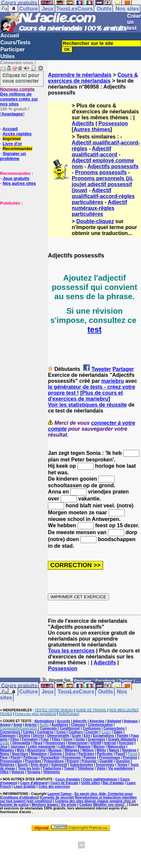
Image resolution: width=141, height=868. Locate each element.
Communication (100, 725)
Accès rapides (17, 134)
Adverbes (97, 721)
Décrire (39, 736)
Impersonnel (78, 743)
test (95, 329)
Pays (4, 757)
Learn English (25, 787)
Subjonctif (59, 765)
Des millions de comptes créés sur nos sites (19, 97)
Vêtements (52, 772)
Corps (61, 732)
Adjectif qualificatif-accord (94, 152)
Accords (63, 721)
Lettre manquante (42, 747)
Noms (5, 754)
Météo (101, 750)
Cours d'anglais (68, 779)
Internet (110, 743)
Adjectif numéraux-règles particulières (99, 208)
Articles (31, 725)
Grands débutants (122, 739)
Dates (118, 732)
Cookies (86, 805)
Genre (68, 739)
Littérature (67, 747)
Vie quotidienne (121, 768)
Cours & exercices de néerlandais (93, 78)
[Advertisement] (20, 239)
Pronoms (130, 757)
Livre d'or (12, 144)
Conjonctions (114, 728)
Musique (55, 750)
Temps (123, 765)
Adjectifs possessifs (113, 166)
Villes (4, 772)
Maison (99, 747)
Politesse (31, 757)
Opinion (56, 754)
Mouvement (36, 750)
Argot (18, 725)
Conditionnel (70, 728)
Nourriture (20, 754)
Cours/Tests (15, 42)
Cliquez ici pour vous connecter (21, 78)
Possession (113, 123)
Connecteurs (10, 732)
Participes (86, 754)
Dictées (24, 736)
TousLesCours (74, 9)
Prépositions (54, 761)
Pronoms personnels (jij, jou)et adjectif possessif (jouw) (103, 184)
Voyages (34, 772)
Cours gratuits (19, 686)
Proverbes (33, 761)
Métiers (88, 750)
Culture (28, 9)
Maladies (7, 750)
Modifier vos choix (109, 805)
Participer (13, 49)
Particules (105, 754)
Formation (30, 739)
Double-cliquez (95, 221)
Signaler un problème (13, 156)
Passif (120, 754)
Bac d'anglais (113, 783)
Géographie (21, 743)
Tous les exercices (71, 651)
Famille (123, 736)
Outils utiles (90, 783)
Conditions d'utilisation (19, 797)
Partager (123, 369)
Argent (5, 725)
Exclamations (103, 736)
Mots (21, 750)
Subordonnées (82, 765)
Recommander (18, 149)
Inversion (126, 743)
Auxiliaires (60, 725)
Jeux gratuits (16, 178)
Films (15, 739)
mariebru (113, 381)
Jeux (48, 9)
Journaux (18, 747)
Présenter (89, 761)
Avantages (12, 114)
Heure (38, 743)
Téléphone (86, 768)
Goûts (80, 739)
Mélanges (72, 750)
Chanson (78, 725)
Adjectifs (83, 123)
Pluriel (16, 757)
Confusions (92, 728)
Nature (114, 750)
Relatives (7, 765)
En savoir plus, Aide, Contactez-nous (104, 794)
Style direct (39, 765)
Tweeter (101, 369)
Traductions (52, 768)
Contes (28, 732)
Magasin (84, 747)
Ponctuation (50, 757)
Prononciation (11, 761)
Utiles (8, 56)
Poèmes (90, 757)
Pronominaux (110, 757)
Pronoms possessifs (101, 172)
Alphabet (114, 721)
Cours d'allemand (34, 783)
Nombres (129, 750)
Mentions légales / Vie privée (54, 805)
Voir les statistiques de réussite (87, 405)
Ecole (77, 736)
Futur (45, 739)
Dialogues (8, 736)
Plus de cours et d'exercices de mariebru (85, 396)
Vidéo (101, 768)
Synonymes (105, 765)
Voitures (18, 772)
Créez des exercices (54, 787)
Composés (48, 728)
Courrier (92, 732)
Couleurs (75, 732)
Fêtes (56, 739)
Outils (104, 9)
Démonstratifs (58, 736)
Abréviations (44, 721)
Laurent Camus (60, 794)
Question (123, 761)
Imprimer (12, 139)
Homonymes (55, 743)
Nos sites (127, 9)
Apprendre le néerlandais (80, 75)
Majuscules (117, 747)
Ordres (70, 754)
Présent (73, 761)
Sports (22, 765)
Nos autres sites (19, 183)
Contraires (45, 732)
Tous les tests (29, 768)
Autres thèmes (92, 129)
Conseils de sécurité (57, 797)
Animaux (131, 721)
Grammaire (97, 739)
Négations (39, 754)
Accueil (10, 36)
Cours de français (64, 783)
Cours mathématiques (100, 779)
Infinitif (96, 743)
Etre (87, 736)
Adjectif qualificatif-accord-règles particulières (103, 196)
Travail (69, 768)
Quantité (106, 761)
